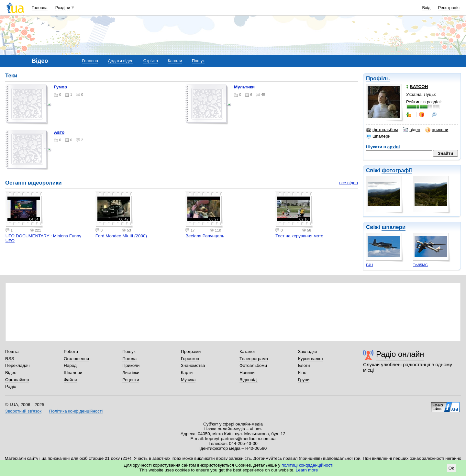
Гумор (61, 87)
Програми (191, 351)
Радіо (11, 386)
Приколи (131, 365)
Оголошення (76, 359)
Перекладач (17, 365)
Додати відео (121, 61)
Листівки (131, 373)
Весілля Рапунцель (205, 236)
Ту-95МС (420, 265)
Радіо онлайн (400, 354)
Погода (129, 359)
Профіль (378, 79)
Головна (40, 8)
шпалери (378, 136)
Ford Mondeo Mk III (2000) (121, 236)
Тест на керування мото (299, 236)
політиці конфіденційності (307, 465)
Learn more (307, 470)
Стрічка (151, 61)
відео (411, 130)
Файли (70, 380)
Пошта (12, 351)
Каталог (247, 351)
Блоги (304, 365)
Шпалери (73, 373)
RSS (10, 359)
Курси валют (311, 359)
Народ (70, 365)
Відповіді (249, 380)
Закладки (307, 351)
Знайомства (193, 365)
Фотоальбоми (253, 365)
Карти (187, 373)
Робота (71, 351)
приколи (437, 130)
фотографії (397, 170)
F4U (369, 265)
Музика (188, 380)
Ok (451, 468)
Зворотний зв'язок (23, 411)
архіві (394, 147)
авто (59, 132)
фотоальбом (382, 130)
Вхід (427, 8)
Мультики (244, 87)
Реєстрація (449, 8)
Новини (247, 373)
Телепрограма (254, 359)
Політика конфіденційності (76, 411)
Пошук (198, 61)
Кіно (302, 373)
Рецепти (131, 380)
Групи (304, 380)
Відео (11, 373)
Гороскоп (190, 359)
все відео (349, 183)
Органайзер (17, 380)
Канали (175, 61)
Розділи (63, 8)
